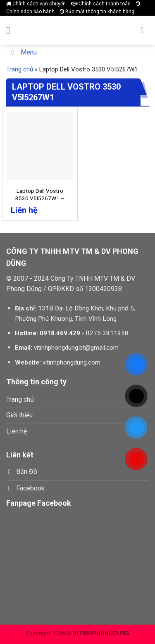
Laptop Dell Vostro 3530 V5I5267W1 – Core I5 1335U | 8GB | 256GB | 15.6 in (40, 202)
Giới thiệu (19, 415)
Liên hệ (17, 431)
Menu (23, 52)
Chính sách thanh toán (101, 4)
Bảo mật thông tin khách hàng (97, 12)
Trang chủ (20, 69)
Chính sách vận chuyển (36, 4)
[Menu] (11, 30)
